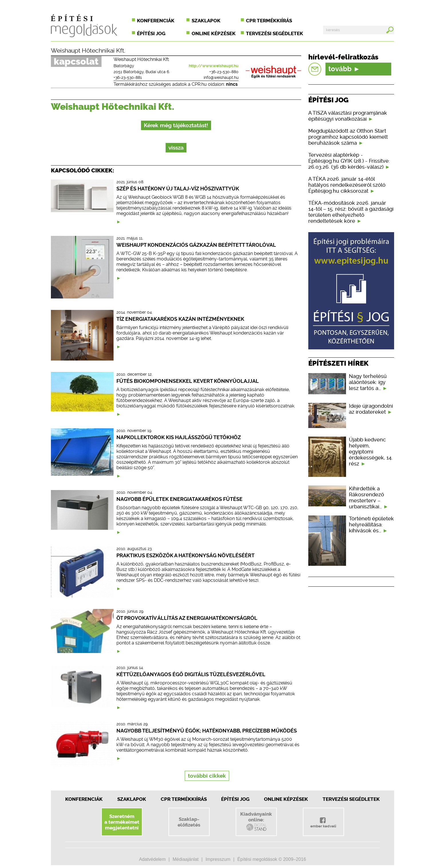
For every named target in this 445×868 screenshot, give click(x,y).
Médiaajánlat (185, 859)
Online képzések (214, 33)
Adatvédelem (152, 859)
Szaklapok (206, 21)
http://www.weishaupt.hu (214, 66)
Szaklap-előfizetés (189, 822)
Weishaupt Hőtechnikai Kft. (88, 51)
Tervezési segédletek (275, 33)
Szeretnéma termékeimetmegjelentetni (122, 822)
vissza (176, 148)
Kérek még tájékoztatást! (176, 125)
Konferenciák (156, 21)
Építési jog (151, 33)
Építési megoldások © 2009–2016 (272, 859)
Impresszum (218, 859)
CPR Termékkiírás (184, 799)
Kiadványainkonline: (256, 821)
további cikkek (207, 776)
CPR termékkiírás (269, 21)
